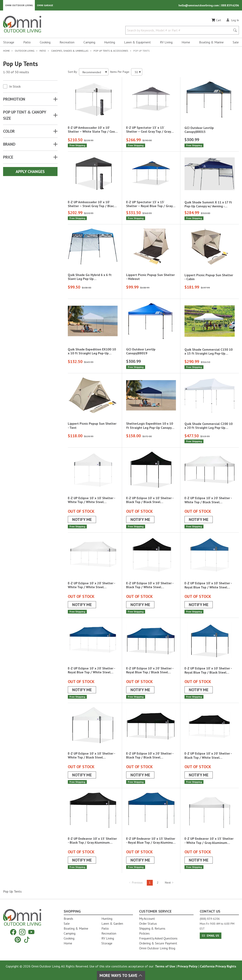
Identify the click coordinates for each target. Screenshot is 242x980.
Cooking (45, 42)
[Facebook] (13, 932)
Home (186, 42)
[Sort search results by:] (94, 72)
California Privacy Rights (218, 966)
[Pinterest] (18, 940)
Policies (144, 933)
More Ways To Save (121, 975)
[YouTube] (31, 932)
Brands (68, 919)
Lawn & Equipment (137, 42)
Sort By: (73, 72)
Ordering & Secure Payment (158, 943)
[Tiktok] (27, 940)
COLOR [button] (9, 131)
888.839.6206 (230, 5)
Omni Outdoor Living (19, 5)
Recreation (67, 42)
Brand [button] (9, 144)
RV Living (166, 42)
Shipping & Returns (152, 928)
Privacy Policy (187, 966)
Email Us (211, 936)
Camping (89, 42)
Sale (236, 42)
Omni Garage (45, 5)
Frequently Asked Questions (158, 938)
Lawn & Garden (112, 923)
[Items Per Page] (137, 72)
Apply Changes (30, 172)
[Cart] (216, 20)
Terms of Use (165, 966)
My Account (147, 919)
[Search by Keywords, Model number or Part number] (179, 30)
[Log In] (232, 20)
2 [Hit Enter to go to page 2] (158, 883)
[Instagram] (22, 932)
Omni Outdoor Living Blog (157, 948)
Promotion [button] (14, 99)
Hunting (110, 42)
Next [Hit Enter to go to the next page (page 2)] (169, 883)
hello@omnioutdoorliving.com (199, 5)
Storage (9, 42)
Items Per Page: (120, 72)
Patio (27, 42)
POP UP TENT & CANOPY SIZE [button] (25, 115)
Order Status (148, 923)
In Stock (15, 87)
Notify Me (82, 520)
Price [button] (8, 157)
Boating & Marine (211, 42)
